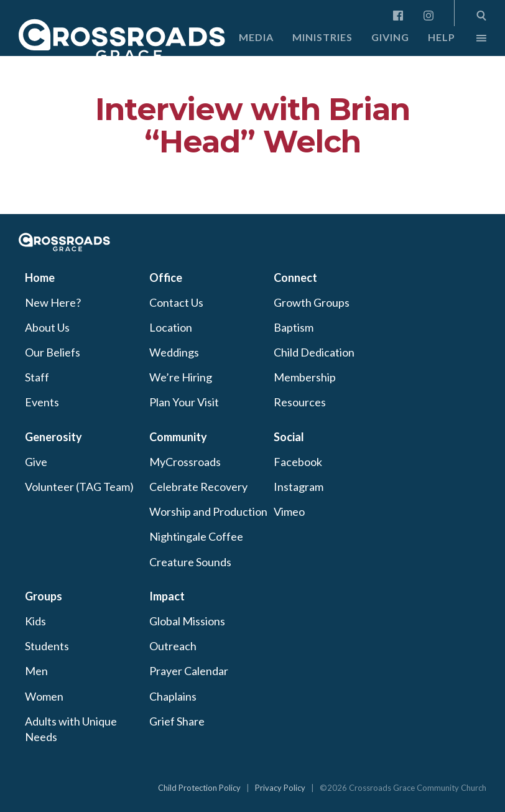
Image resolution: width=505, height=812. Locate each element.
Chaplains (173, 696)
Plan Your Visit (184, 402)
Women (44, 696)
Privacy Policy (280, 788)
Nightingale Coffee (196, 536)
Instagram (299, 487)
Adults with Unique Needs (71, 729)
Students (47, 646)
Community (178, 437)
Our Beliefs (53, 352)
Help (442, 37)
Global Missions (187, 621)
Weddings (174, 352)
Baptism (294, 327)
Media (256, 37)
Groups (44, 596)
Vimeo (289, 511)
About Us (47, 327)
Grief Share (177, 721)
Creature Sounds (190, 562)
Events (42, 402)
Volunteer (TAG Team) (79, 487)
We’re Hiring (181, 377)
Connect (295, 278)
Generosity (53, 437)
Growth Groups (312, 302)
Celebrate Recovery (198, 487)
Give (36, 462)
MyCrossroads (185, 462)
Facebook (298, 462)
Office (166, 278)
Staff (37, 377)
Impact (167, 596)
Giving (390, 37)
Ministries (322, 37)
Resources (300, 402)
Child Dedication (314, 352)
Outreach (173, 646)
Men (36, 671)
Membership (305, 377)
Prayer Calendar (189, 671)
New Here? (53, 302)
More (471, 41)
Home (40, 278)
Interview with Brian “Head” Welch (253, 125)
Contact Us (176, 302)
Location (171, 327)
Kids (35, 621)
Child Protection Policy (199, 788)
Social (289, 437)
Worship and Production (208, 511)
